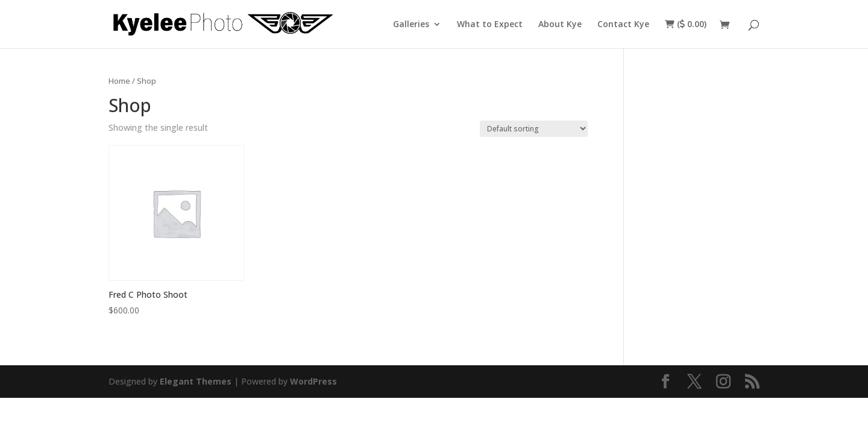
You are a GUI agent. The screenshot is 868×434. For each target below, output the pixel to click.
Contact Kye (623, 25)
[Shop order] (534, 129)
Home (119, 81)
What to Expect (490, 25)
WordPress (313, 381)
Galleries (411, 25)
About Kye (560, 25)
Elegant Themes (196, 381)
